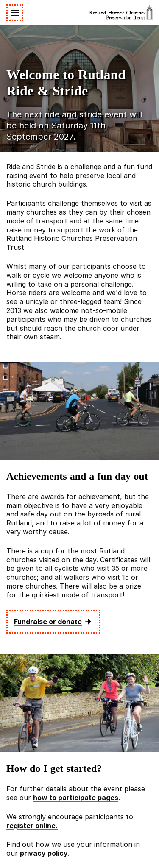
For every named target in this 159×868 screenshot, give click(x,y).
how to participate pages (76, 798)
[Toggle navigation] (15, 13)
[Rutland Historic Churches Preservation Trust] (121, 13)
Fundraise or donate (53, 622)
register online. (32, 826)
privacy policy (44, 853)
